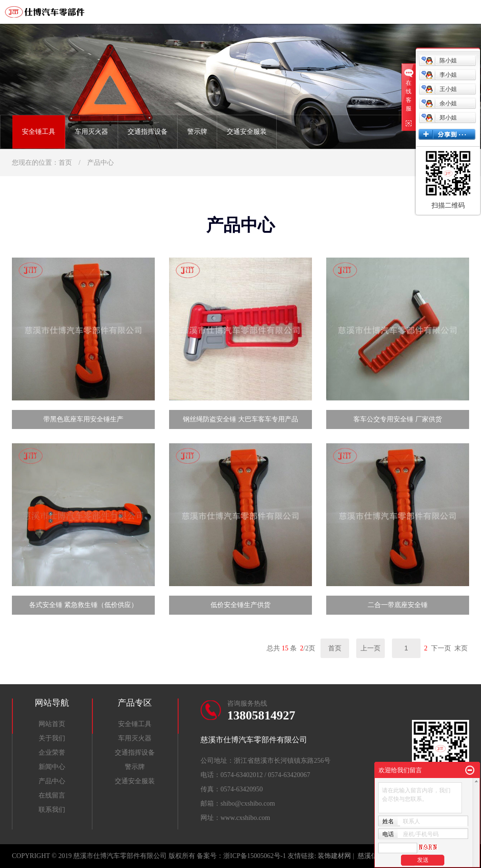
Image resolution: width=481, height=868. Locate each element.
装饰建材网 (334, 856)
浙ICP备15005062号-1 (255, 856)
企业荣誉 (52, 753)
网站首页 (52, 724)
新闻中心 (52, 767)
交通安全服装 (247, 132)
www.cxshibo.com (245, 818)
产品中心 (100, 163)
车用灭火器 (91, 132)
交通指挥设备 (148, 132)
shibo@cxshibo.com (248, 803)
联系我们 (52, 810)
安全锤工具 (39, 132)
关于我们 (52, 738)
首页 (65, 163)
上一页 (371, 648)
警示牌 (197, 132)
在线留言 (52, 795)
